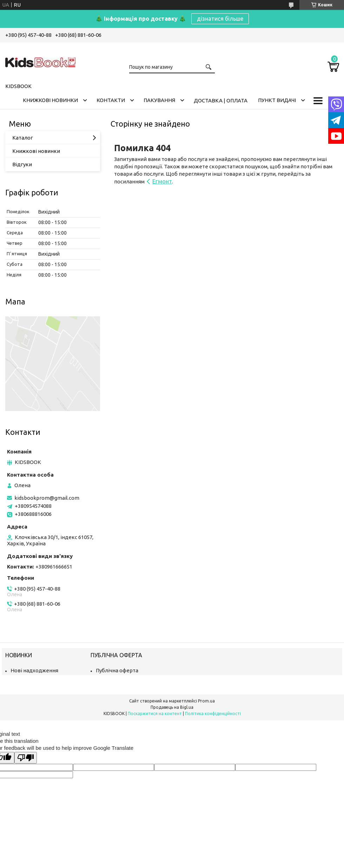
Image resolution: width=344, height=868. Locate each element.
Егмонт (162, 181)
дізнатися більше (220, 19)
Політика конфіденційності (213, 714)
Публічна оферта (117, 670)
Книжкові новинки (50, 100)
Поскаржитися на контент (155, 714)
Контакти (111, 100)
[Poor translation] (26, 758)
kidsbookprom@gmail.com (47, 498)
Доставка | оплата (221, 100)
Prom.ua (206, 701)
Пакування (159, 100)
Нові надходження (34, 670)
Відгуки (22, 164)
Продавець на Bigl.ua (172, 707)
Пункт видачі (277, 100)
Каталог (23, 138)
